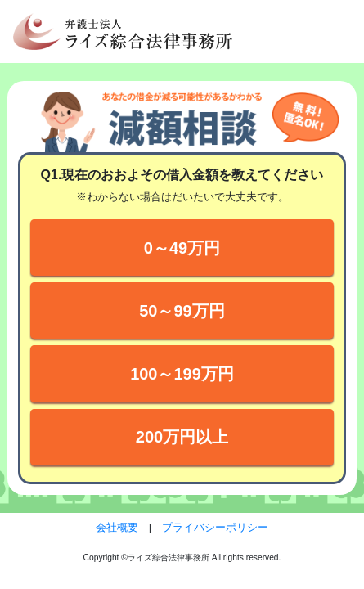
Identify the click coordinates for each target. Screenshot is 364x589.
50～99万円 (182, 311)
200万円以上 (182, 437)
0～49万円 (182, 248)
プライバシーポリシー (215, 527)
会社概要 (117, 527)
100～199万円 (182, 374)
